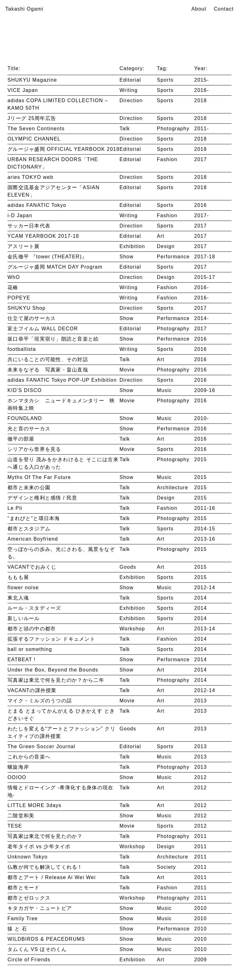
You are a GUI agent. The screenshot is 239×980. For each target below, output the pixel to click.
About (199, 9)
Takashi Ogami (24, 9)
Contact (224, 9)
